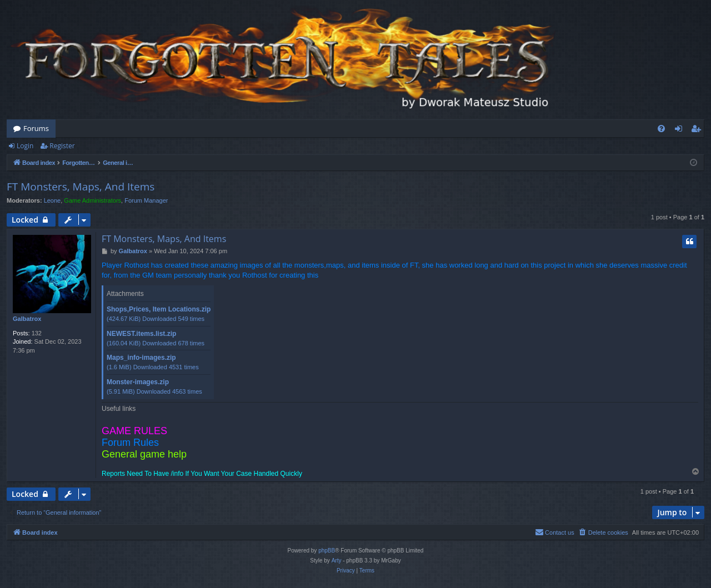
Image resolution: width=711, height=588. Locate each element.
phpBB (327, 551)
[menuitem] (661, 129)
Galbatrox (27, 319)
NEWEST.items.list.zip (141, 334)
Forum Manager (146, 200)
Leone (52, 200)
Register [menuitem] (698, 130)
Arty (337, 561)
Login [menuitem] (681, 130)
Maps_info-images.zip (141, 358)
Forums (36, 128)
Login (25, 146)
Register (62, 146)
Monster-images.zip (138, 382)
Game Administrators (92, 200)
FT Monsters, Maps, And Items (81, 187)
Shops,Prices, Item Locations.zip (159, 309)
